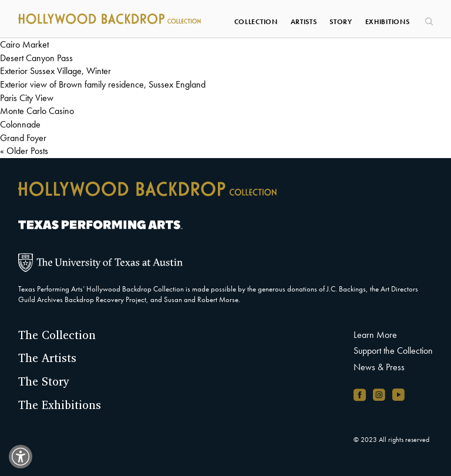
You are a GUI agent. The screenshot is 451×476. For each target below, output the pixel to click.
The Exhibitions (60, 405)
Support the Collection (393, 351)
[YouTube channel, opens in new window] (398, 395)
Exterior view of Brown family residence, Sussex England (103, 84)
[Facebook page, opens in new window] (360, 395)
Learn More (375, 335)
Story (341, 22)
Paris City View (27, 98)
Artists (304, 22)
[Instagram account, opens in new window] (379, 395)
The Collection (57, 335)
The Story (44, 381)
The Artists (47, 358)
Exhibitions (388, 22)
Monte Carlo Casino (37, 111)
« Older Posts (24, 151)
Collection (256, 22)
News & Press (379, 367)
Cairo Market (24, 44)
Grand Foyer (23, 138)
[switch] (21, 457)
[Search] (428, 18)
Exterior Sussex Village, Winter (55, 71)
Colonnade (20, 124)
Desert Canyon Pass (36, 58)
